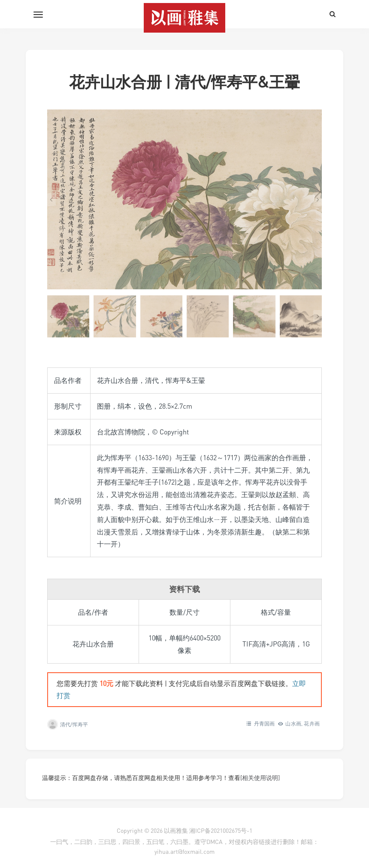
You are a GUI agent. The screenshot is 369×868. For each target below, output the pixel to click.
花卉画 (312, 724)
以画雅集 (176, 830)
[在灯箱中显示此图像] (184, 199)
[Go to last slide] (51, 200)
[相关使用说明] (260, 778)
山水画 (293, 724)
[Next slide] (318, 200)
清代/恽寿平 (74, 724)
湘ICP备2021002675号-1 (221, 830)
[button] (68, 316)
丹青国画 (265, 724)
